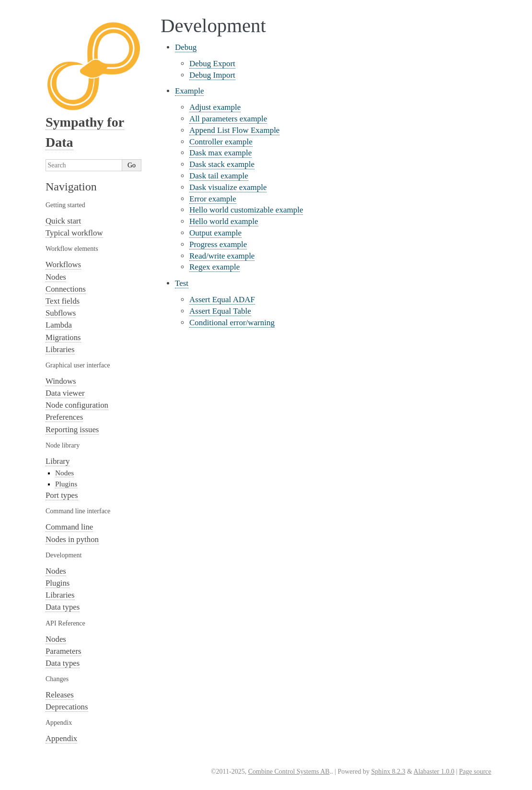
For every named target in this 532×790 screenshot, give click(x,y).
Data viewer (65, 393)
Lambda (59, 325)
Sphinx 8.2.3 (388, 772)
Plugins (66, 484)
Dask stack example (222, 164)
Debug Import (212, 75)
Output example (215, 233)
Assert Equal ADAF (222, 300)
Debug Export (212, 64)
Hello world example (224, 221)
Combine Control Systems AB (289, 772)
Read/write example (222, 256)
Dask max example (220, 153)
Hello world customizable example (246, 210)
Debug (186, 47)
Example (189, 91)
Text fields (63, 301)
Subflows (61, 313)
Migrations (63, 337)
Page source (475, 772)
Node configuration (77, 405)
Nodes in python (72, 539)
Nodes (56, 277)
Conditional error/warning (232, 323)
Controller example (221, 142)
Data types (63, 607)
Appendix (61, 738)
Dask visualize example (228, 187)
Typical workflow (74, 233)
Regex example (214, 267)
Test (182, 283)
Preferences (64, 417)
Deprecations (67, 707)
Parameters (64, 651)
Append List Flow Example (234, 130)
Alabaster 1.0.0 (434, 772)
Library (58, 461)
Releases (60, 695)
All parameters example (228, 119)
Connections (66, 289)
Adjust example (215, 107)
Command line (69, 527)
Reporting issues (72, 430)
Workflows (63, 265)
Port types (62, 495)
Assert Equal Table (220, 311)
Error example (213, 199)
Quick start (63, 221)
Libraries (60, 349)
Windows (61, 381)
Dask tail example (219, 176)
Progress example (218, 244)
